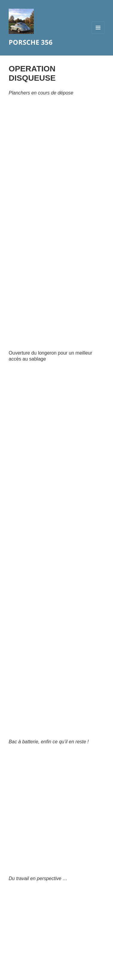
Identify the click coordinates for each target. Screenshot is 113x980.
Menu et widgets (98, 34)
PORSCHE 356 (31, 42)
